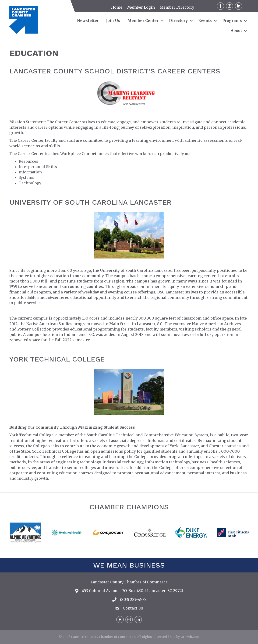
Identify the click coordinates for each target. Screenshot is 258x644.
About (236, 31)
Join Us (113, 21)
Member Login (141, 7)
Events (205, 21)
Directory (178, 21)
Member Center (143, 21)
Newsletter (88, 21)
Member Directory (177, 7)
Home (117, 7)
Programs (232, 21)
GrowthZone (190, 637)
